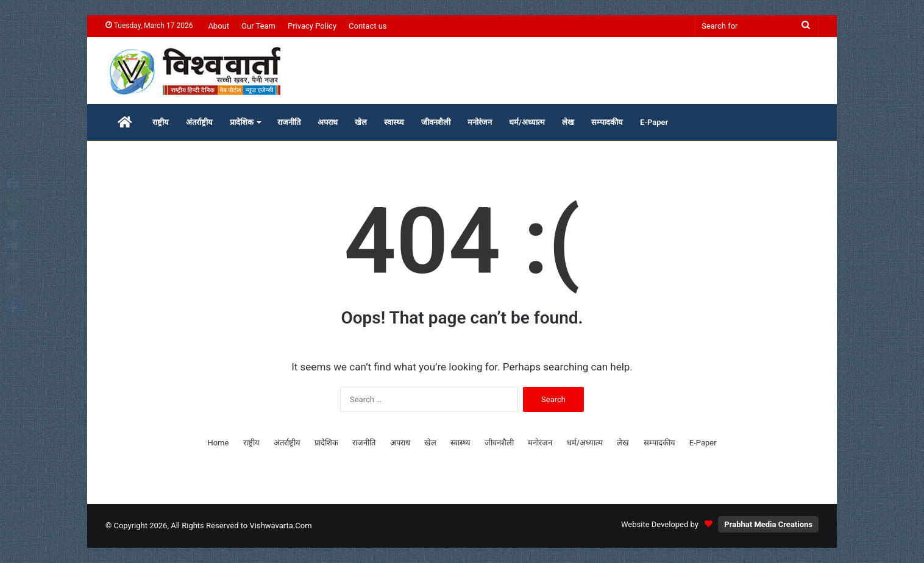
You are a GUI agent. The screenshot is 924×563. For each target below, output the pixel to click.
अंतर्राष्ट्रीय (199, 122)
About (219, 26)
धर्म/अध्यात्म (527, 122)
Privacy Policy (312, 26)
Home (218, 443)
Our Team (258, 26)
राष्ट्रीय (161, 122)
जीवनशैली (436, 122)
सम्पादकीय (607, 122)
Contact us (368, 26)
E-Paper (654, 122)
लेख (568, 122)
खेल (361, 122)
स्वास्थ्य (394, 122)
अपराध (328, 122)
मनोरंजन (480, 122)
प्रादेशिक (242, 122)
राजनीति (289, 122)
